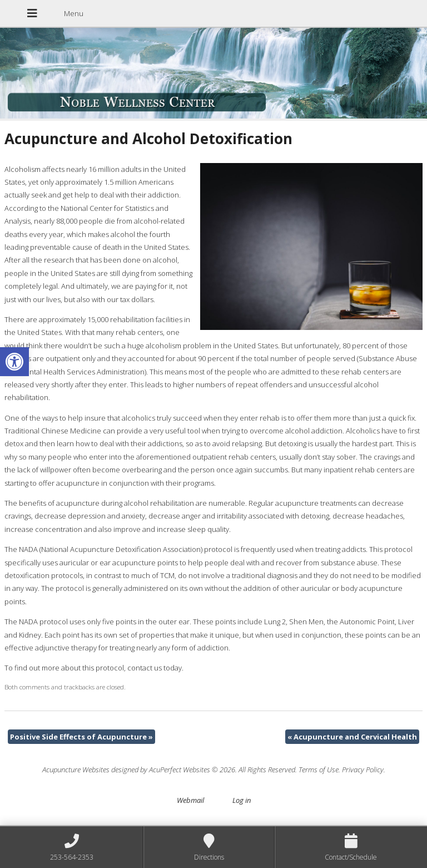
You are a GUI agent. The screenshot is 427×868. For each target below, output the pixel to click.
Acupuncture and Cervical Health (352, 737)
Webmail (190, 800)
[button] (14, 362)
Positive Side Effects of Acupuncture (81, 737)
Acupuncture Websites (76, 770)
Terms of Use (319, 770)
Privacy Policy (363, 770)
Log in (242, 800)
